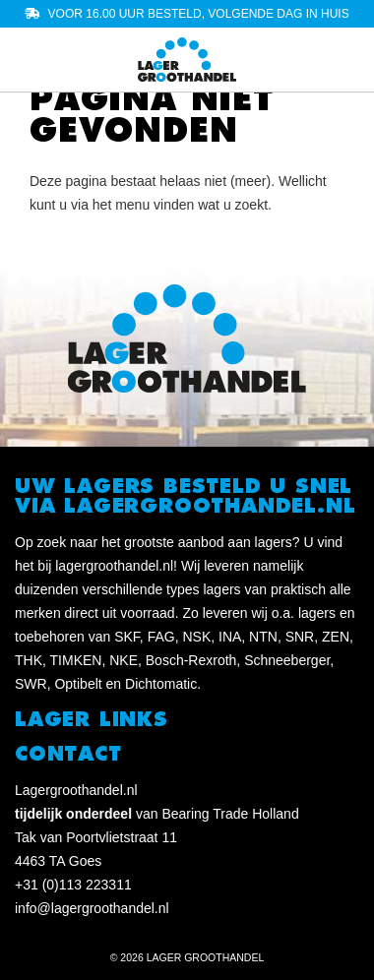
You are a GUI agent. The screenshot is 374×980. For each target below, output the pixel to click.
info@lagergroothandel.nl (92, 908)
